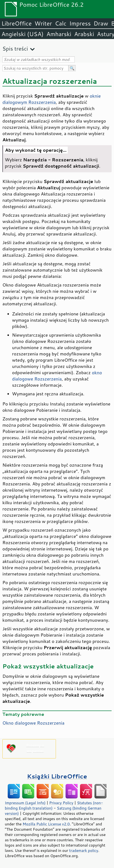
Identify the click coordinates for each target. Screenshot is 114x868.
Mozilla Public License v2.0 (46, 824)
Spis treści (15, 49)
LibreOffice (17, 23)
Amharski (59, 34)
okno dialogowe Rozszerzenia (57, 376)
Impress (80, 23)
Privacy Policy (61, 803)
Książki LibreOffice (57, 776)
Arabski (84, 34)
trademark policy (84, 850)
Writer (43, 23)
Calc (61, 23)
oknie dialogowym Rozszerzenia (52, 99)
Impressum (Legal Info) (25, 803)
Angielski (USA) (23, 34)
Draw (101, 23)
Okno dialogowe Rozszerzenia (33, 723)
